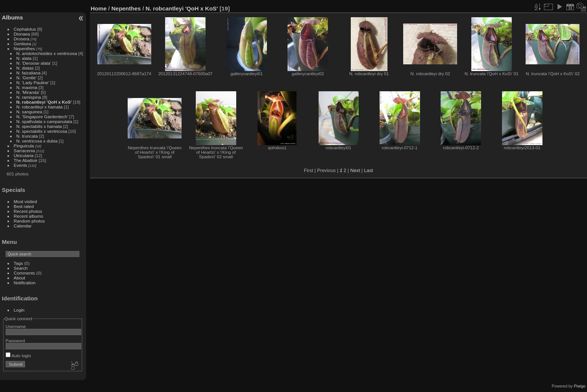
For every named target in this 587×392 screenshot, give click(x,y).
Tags (19, 263)
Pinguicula (24, 146)
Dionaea (22, 34)
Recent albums (28, 216)
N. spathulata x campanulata (44, 121)
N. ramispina (29, 97)
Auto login (18, 356)
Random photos (29, 221)
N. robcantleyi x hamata (40, 107)
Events (21, 165)
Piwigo (580, 386)
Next (355, 170)
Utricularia (24, 155)
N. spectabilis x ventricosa (42, 131)
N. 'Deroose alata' (34, 63)
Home (99, 8)
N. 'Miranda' (28, 92)
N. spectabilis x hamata (39, 126)
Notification (25, 283)
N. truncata (27, 136)
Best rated (24, 206)
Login (19, 310)
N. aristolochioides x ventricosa (47, 53)
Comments (25, 273)
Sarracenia (25, 151)
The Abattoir (26, 160)
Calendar (23, 226)
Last (368, 170)
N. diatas (25, 68)
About (20, 278)
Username (16, 326)
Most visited (25, 201)
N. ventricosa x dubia (37, 141)
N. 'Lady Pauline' (33, 82)
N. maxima (27, 87)
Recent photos (28, 211)
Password (15, 341)
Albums (12, 17)
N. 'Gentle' (27, 78)
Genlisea (22, 44)
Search (21, 268)
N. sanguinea (29, 112)
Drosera (22, 39)
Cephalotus (25, 29)
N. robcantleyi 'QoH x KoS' (44, 102)
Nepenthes (25, 48)
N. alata (24, 58)
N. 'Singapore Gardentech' (42, 117)
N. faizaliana (29, 73)
